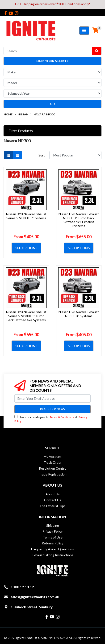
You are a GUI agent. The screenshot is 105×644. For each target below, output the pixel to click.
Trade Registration (53, 474)
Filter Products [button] (21, 131)
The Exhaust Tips (52, 506)
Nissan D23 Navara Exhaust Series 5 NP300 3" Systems (26, 216)
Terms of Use (53, 537)
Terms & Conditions (62, 417)
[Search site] (97, 51)
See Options (26, 248)
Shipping (53, 525)
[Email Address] (52, 398)
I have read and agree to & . (51, 419)
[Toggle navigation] (84, 31)
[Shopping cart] (95, 30)
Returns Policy (52, 543)
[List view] (17, 155)
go (52, 104)
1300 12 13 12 (22, 587)
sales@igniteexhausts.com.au (35, 597)
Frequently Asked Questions (52, 549)
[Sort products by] (75, 155)
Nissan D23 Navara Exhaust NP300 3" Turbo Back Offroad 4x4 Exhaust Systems (79, 220)
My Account (53, 457)
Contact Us (53, 500)
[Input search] (48, 51)
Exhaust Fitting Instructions (53, 555)
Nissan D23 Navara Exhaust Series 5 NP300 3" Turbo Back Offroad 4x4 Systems (26, 316)
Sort (42, 155)
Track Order (53, 462)
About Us (53, 494)
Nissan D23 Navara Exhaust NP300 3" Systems (79, 314)
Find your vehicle (52, 61)
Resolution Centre (53, 468)
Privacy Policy (52, 531)
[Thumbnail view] (8, 155)
